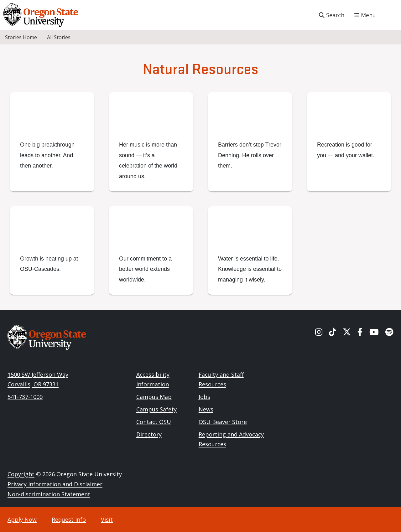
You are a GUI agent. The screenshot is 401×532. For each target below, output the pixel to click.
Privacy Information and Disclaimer (55, 484)
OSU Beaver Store (223, 422)
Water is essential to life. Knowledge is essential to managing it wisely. (250, 269)
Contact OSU (154, 422)
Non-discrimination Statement (49, 494)
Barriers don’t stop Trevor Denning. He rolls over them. (250, 155)
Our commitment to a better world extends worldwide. (145, 269)
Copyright (21, 474)
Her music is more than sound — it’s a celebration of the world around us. (148, 160)
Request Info (69, 519)
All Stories (59, 37)
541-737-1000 (25, 397)
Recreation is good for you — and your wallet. (346, 150)
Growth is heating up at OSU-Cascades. (49, 264)
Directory (149, 434)
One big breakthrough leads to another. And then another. (47, 155)
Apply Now (22, 519)
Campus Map (154, 397)
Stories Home (21, 37)
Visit (107, 519)
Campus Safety (156, 409)
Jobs (204, 397)
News (206, 409)
